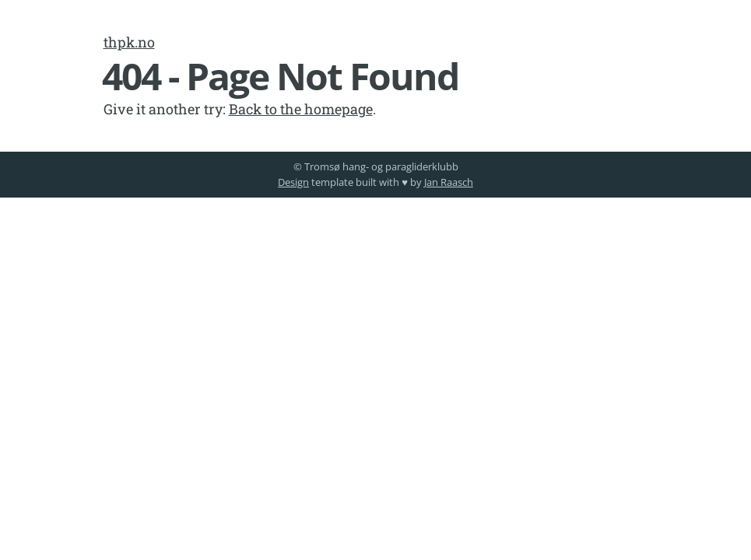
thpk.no (129, 42)
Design (293, 182)
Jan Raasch (449, 182)
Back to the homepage (301, 109)
